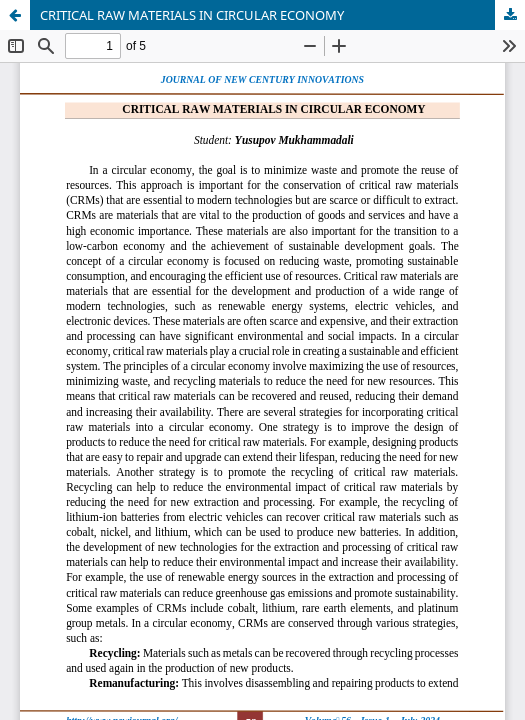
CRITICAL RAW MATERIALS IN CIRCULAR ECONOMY (192, 15)
